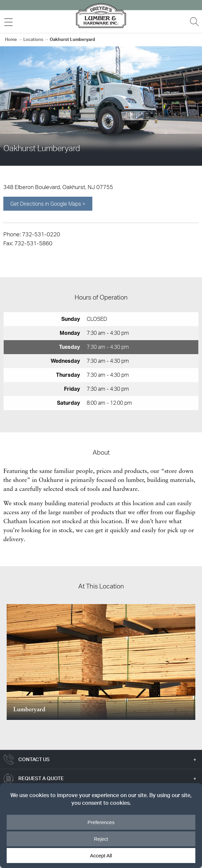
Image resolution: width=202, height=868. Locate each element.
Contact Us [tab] (34, 759)
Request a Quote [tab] (41, 778)
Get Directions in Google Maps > (48, 204)
